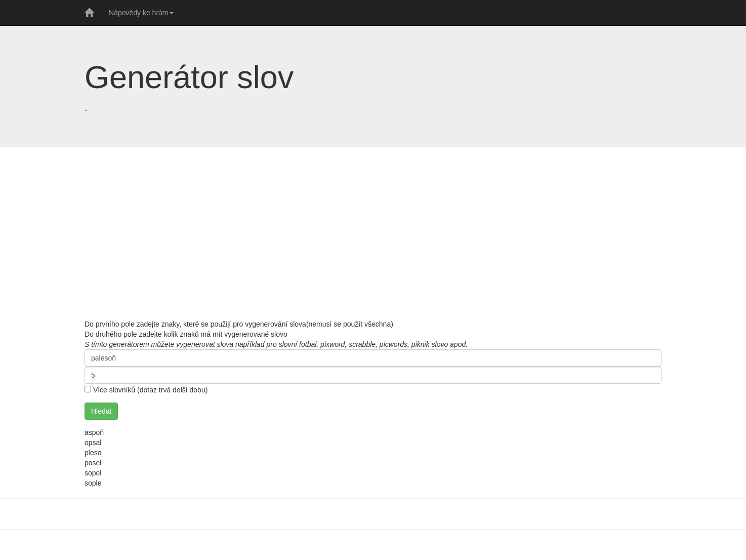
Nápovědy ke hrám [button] (141, 13)
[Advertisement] (373, 233)
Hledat (101, 411)
